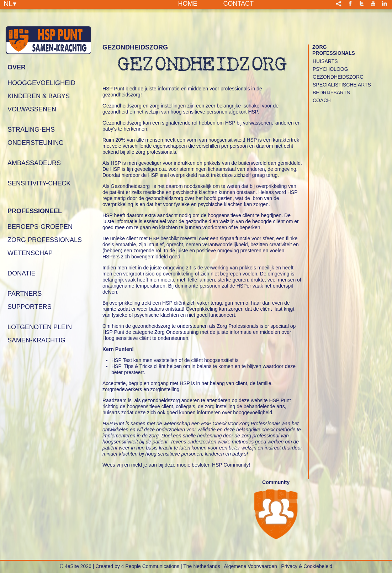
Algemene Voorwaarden (250, 566)
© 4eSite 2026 (76, 566)
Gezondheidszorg (338, 77)
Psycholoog (330, 69)
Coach (322, 100)
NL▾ (10, 3)
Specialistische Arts (342, 85)
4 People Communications (150, 566)
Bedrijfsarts (331, 93)
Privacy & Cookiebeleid (307, 566)
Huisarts (325, 61)
